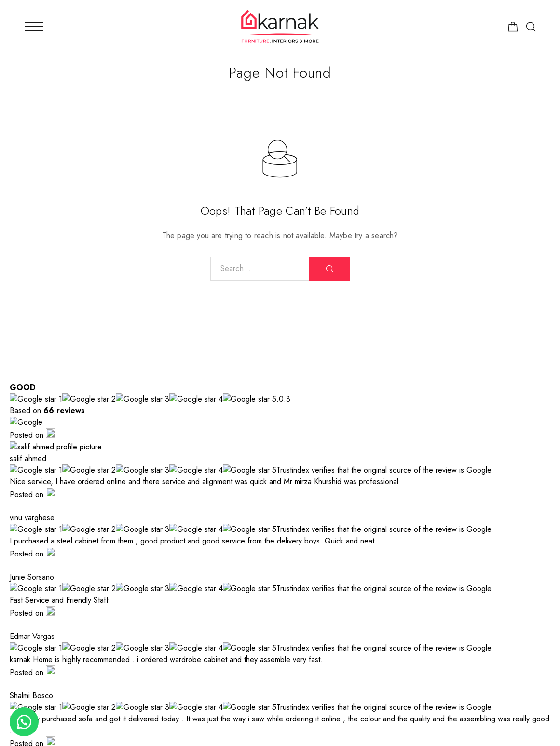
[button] (24, 722)
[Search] (531, 27)
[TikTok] (520, 680)
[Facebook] (426, 680)
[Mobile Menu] (34, 27)
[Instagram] (458, 680)
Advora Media (220, 726)
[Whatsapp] (489, 680)
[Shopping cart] (513, 28)
